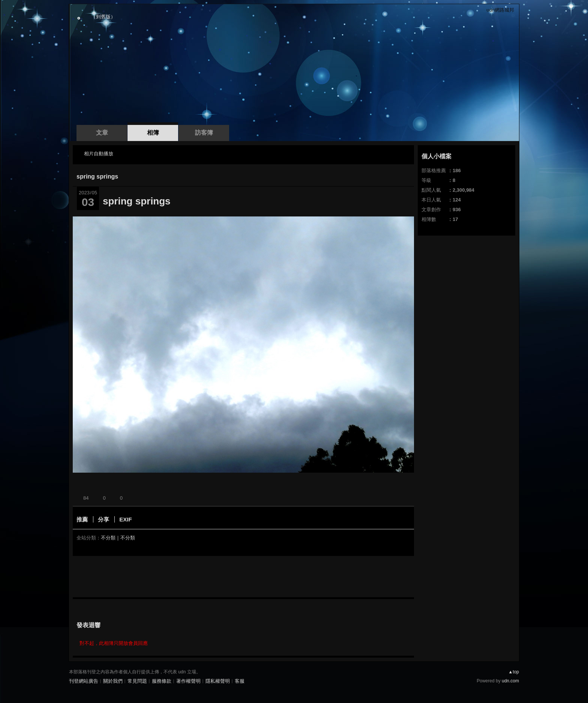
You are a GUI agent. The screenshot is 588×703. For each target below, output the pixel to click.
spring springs (97, 177)
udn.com (510, 681)
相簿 (153, 133)
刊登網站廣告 (84, 681)
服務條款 (162, 681)
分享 (103, 519)
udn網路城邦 (500, 10)
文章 (102, 133)
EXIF (125, 519)
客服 (240, 681)
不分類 (108, 538)
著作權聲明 (188, 681)
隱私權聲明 (218, 681)
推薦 (82, 519)
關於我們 (113, 681)
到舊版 (103, 17)
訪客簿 (204, 133)
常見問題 (137, 681)
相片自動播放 (99, 154)
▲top (514, 672)
